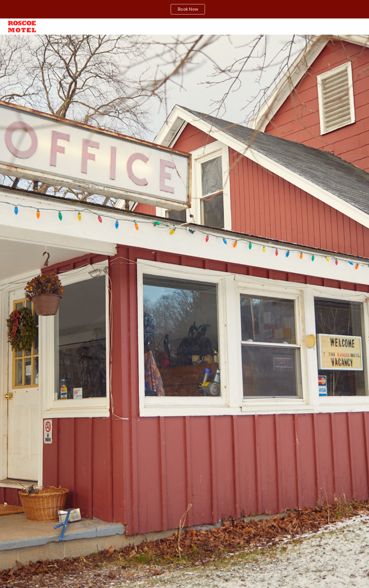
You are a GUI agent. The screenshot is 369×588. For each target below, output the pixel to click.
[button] (184, 578)
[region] (184, 9)
